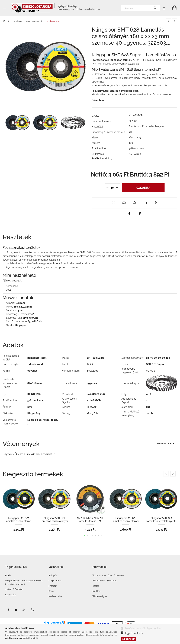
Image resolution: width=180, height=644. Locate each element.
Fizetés (95, 586)
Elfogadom (128, 639)
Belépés (53, 575)
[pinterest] (140, 214)
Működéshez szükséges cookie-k (144, 628)
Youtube (16, 610)
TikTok (24, 610)
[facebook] (129, 214)
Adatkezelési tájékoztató (105, 581)
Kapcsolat (11, 595)
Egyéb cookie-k (134, 633)
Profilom (53, 586)
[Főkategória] (4, 21)
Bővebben (98, 100)
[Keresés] (140, 8)
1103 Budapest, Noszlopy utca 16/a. (24, 581)
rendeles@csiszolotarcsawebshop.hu (79, 9)
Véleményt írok (165, 443)
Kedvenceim (55, 596)
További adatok (101, 159)
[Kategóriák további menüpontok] (4, 8)
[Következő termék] (175, 21)
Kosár (52, 591)
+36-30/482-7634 (68, 6)
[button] (114, 203)
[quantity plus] (117, 188)
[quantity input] (112, 188)
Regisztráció (55, 581)
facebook (8, 610)
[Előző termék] (169, 21)
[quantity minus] (108, 188)
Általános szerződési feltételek (108, 575)
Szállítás (96, 591)
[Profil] (164, 8)
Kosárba (143, 188)
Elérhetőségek (99, 596)
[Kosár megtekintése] (172, 8)
